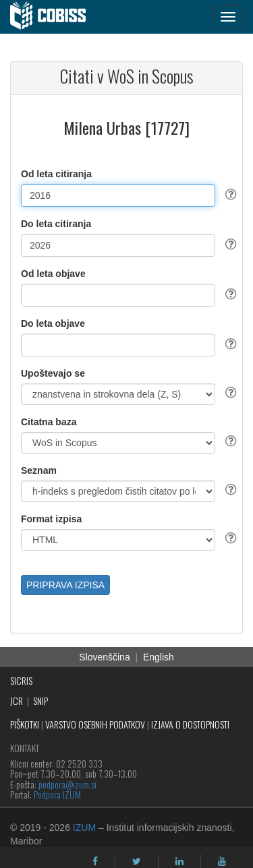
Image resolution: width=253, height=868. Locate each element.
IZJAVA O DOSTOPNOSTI (190, 724)
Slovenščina (105, 657)
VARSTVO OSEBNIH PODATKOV (95, 724)
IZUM (84, 828)
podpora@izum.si (67, 784)
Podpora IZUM (57, 794)
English (159, 657)
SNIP (40, 701)
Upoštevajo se (53, 373)
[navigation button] (228, 17)
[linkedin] (179, 861)
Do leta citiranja (56, 224)
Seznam (39, 470)
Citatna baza (49, 422)
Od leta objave (53, 274)
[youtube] (222, 861)
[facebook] (95, 861)
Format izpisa (51, 519)
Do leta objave (53, 323)
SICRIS (21, 680)
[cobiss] (55, 17)
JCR (17, 701)
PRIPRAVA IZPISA (65, 585)
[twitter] (137, 861)
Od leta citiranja (56, 174)
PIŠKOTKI (25, 724)
